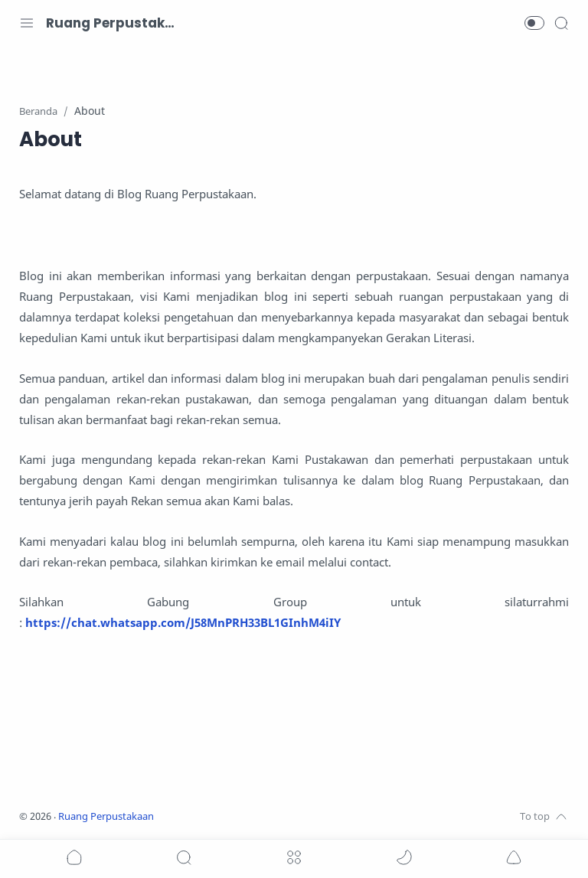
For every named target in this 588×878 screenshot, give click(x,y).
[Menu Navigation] (27, 23)
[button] (534, 23)
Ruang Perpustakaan (111, 23)
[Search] (561, 23)
